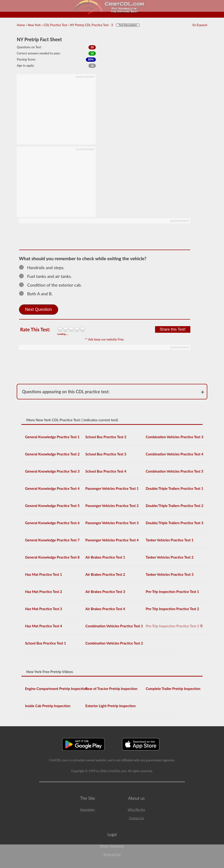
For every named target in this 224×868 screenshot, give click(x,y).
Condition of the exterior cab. (53, 285)
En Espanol (200, 25)
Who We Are (136, 810)
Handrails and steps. (44, 268)
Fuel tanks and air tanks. (48, 276)
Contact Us (136, 818)
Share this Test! (173, 329)
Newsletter (88, 810)
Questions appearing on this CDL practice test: (66, 392)
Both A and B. (38, 294)
